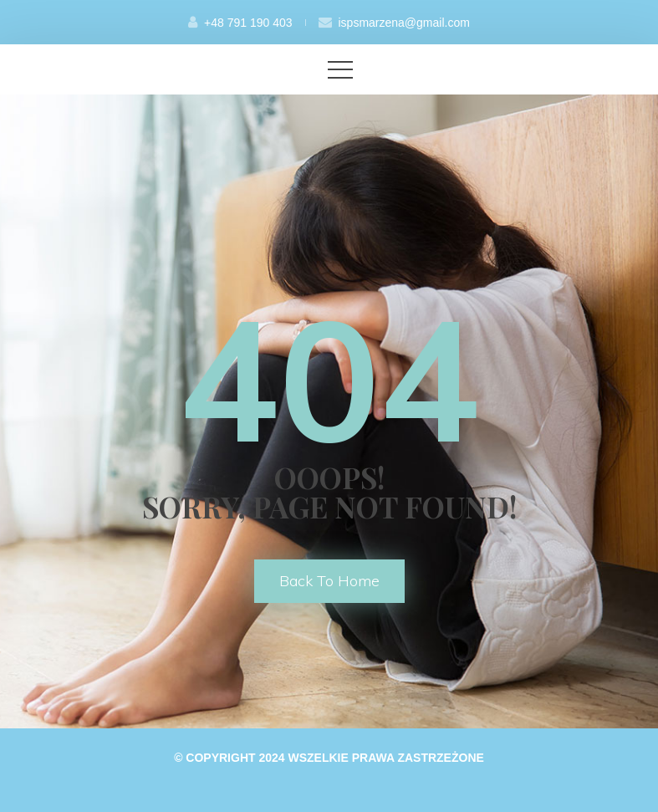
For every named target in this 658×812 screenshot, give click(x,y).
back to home (329, 581)
